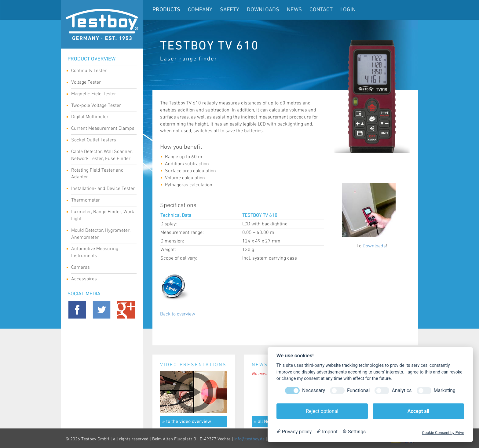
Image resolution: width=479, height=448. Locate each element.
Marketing (445, 390)
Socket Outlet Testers (102, 141)
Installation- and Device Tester (103, 189)
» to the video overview (187, 422)
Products (166, 10)
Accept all (418, 411)
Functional (358, 390)
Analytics (402, 390)
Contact (321, 10)
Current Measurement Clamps (103, 129)
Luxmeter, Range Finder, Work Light (103, 215)
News (294, 10)
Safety (230, 10)
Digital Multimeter (102, 118)
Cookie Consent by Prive (443, 433)
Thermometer (102, 201)
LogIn (348, 10)
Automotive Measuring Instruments (102, 252)
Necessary (314, 390)
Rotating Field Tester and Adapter (102, 174)
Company (200, 10)
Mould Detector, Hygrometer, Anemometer (102, 234)
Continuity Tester (102, 71)
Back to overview (178, 314)
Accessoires (102, 280)
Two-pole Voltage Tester (102, 106)
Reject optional (322, 411)
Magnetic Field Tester (102, 95)
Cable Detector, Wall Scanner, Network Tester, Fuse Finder (102, 155)
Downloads (263, 10)
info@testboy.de (249, 439)
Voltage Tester (102, 83)
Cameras (102, 268)
